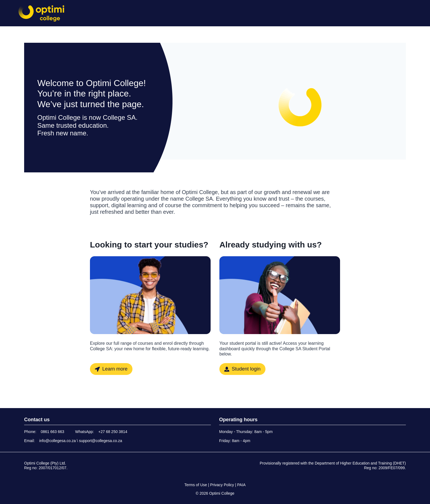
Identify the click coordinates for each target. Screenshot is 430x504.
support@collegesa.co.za (101, 441)
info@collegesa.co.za (57, 441)
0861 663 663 (52, 432)
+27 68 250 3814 (113, 432)
